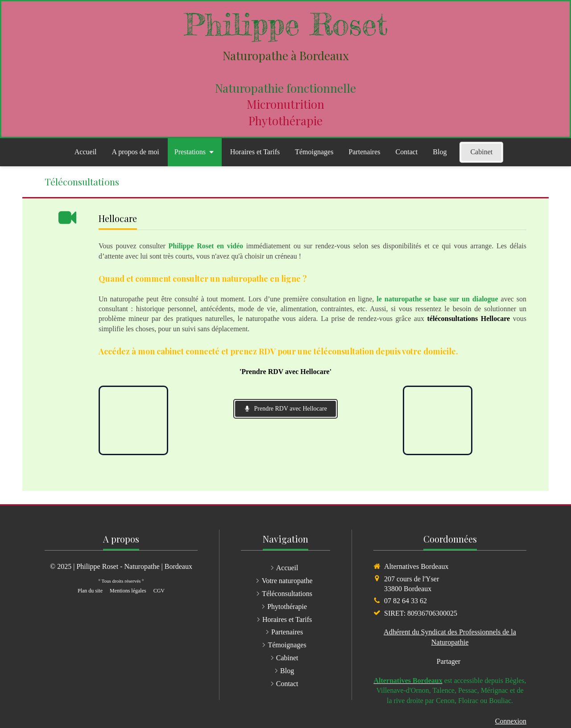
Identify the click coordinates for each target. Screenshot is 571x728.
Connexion (511, 721)
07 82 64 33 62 (405, 601)
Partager (449, 661)
